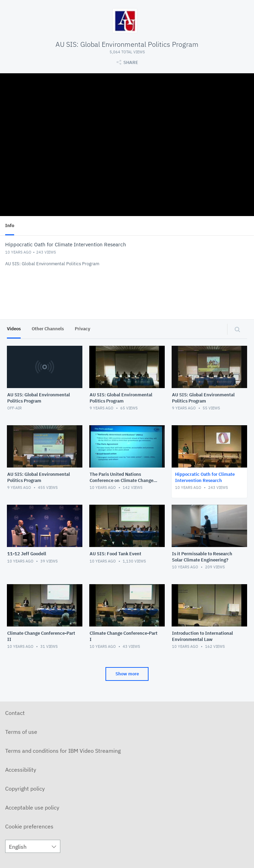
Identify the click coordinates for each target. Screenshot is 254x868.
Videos (14, 329)
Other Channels (48, 329)
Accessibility (21, 770)
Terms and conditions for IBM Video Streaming (63, 751)
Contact (15, 713)
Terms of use (21, 732)
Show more (127, 674)
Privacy (83, 329)
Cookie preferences (29, 826)
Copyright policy (25, 789)
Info (10, 226)
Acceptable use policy (32, 807)
